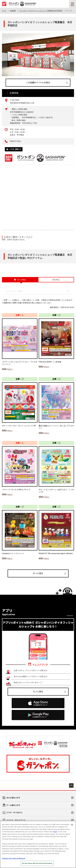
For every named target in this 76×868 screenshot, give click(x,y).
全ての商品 (22, 280)
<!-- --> (38, 195)
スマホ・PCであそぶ (14, 812)
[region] (38, 844)
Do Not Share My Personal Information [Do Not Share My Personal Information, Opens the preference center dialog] (37, 863)
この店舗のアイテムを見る (38, 83)
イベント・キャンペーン (16, 820)
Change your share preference (14, 858)
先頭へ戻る (71, 785)
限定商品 (56, 280)
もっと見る (38, 573)
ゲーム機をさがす (13, 805)
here (55, 832)
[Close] (72, 825)
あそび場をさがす (13, 798)
